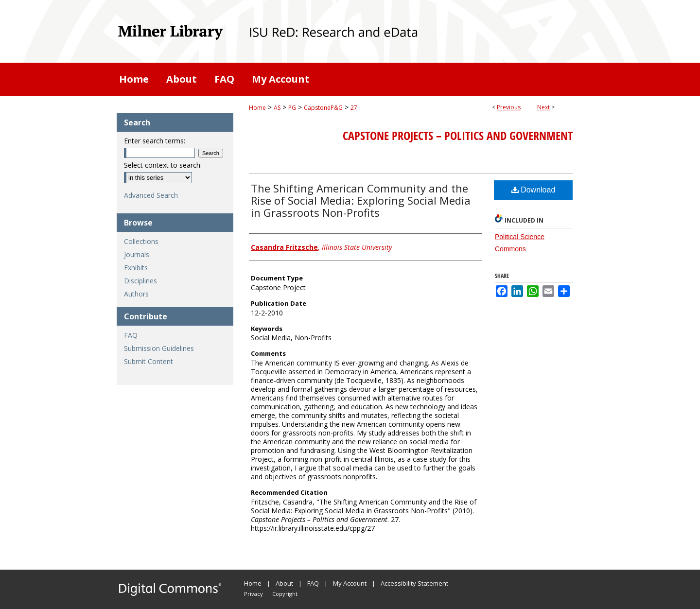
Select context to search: (163, 165)
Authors (136, 294)
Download (534, 190)
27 (354, 108)
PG (292, 108)
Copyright (285, 594)
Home (257, 108)
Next (543, 107)
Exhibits (136, 268)
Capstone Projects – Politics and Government (458, 136)
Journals (137, 254)
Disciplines (140, 281)
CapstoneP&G (323, 108)
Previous (509, 107)
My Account (350, 583)
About (284, 583)
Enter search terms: (155, 141)
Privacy (254, 594)
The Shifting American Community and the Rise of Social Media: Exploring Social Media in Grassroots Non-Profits (361, 200)
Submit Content (149, 361)
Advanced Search (151, 195)
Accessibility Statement (414, 583)
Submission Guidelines (159, 348)
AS (277, 108)
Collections (141, 241)
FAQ (131, 335)
